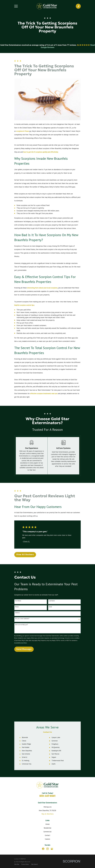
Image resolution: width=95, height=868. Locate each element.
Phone (17, 607)
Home (47, 758)
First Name (18, 601)
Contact (47, 769)
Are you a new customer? (22, 619)
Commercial (47, 765)
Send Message (24, 649)
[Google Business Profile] (52, 783)
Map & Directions (47, 748)
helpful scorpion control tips (24, 305)
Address (17, 613)
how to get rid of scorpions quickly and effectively (41, 152)
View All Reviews (25, 554)
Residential (47, 762)
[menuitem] (17, 798)
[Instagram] (47, 783)
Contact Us (47, 666)
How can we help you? (21, 625)
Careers (47, 773)
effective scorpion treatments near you (44, 393)
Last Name (52, 601)
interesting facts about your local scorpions (42, 288)
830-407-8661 (47, 730)
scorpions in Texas (22, 131)
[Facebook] (43, 783)
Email (50, 607)
